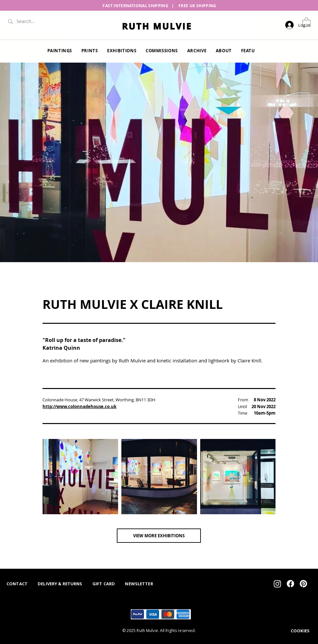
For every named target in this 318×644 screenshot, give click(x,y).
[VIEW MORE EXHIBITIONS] (159, 536)
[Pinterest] (303, 584)
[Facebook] (290, 584)
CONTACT (17, 584)
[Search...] (37, 21)
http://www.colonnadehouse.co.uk (79, 407)
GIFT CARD (104, 584)
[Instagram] (277, 584)
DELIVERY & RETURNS (60, 584)
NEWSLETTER (139, 584)
